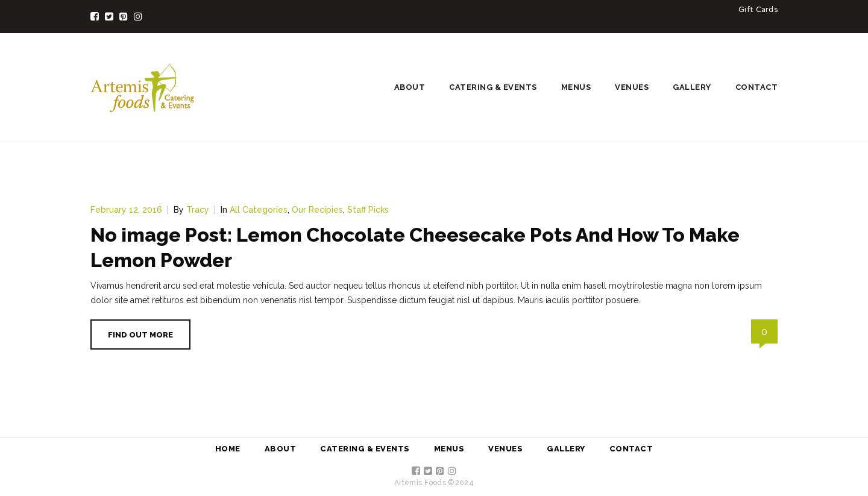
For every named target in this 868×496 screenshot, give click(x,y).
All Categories (259, 210)
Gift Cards (758, 10)
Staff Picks (368, 210)
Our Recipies (317, 210)
